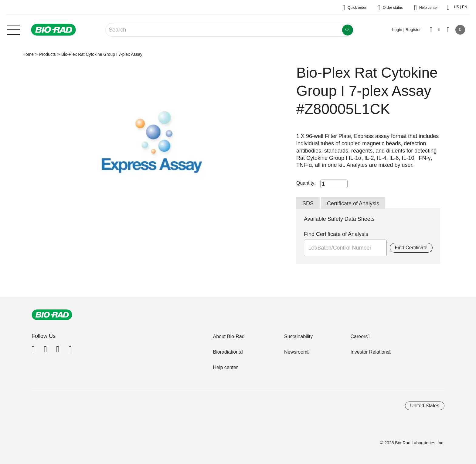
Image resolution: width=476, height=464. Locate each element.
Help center (225, 367)
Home (28, 54)
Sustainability (298, 336)
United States (425, 406)
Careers (359, 336)
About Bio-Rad (229, 336)
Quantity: (306, 183)
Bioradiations (227, 352)
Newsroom (296, 352)
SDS (308, 203)
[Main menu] (14, 29)
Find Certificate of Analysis (336, 234)
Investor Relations (370, 352)
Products (48, 54)
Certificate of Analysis (353, 203)
